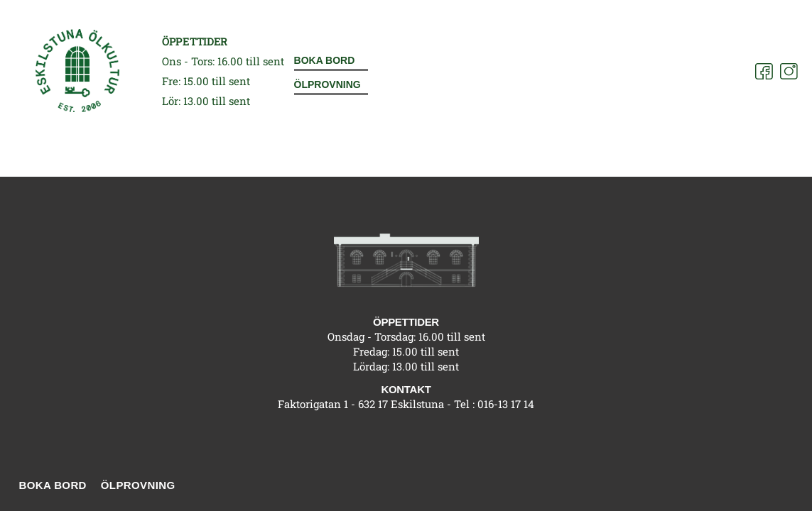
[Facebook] (764, 71)
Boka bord (325, 60)
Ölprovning (327, 84)
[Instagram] (789, 71)
